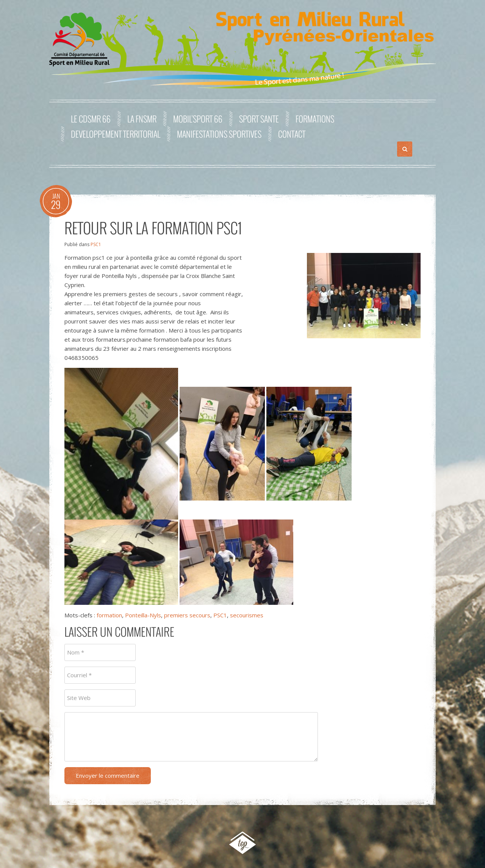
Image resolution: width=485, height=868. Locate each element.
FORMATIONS (315, 119)
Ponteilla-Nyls (143, 615)
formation (109, 615)
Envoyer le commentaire (108, 775)
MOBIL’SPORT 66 (198, 119)
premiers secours (187, 615)
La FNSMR (142, 119)
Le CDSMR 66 (91, 119)
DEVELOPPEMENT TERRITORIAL (116, 134)
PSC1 (96, 244)
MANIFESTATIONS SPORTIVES (219, 134)
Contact (292, 134)
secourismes (247, 615)
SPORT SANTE (259, 119)
